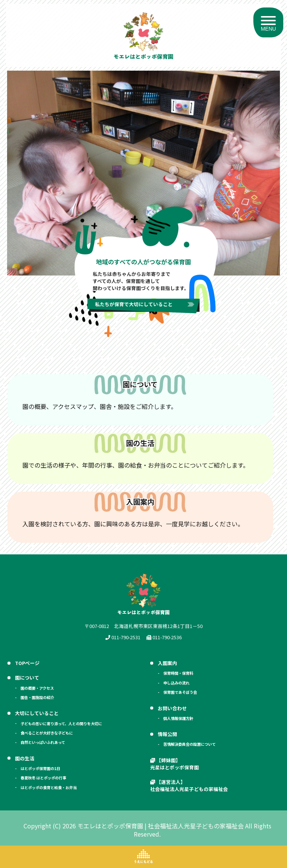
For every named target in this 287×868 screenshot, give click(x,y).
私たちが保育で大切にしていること (134, 304)
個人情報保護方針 (178, 718)
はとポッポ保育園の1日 (40, 768)
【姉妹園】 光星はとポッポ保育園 (175, 764)
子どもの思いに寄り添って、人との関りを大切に (61, 724)
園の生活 (25, 758)
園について (27, 678)
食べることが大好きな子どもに (47, 733)
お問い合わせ (172, 708)
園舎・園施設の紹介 (37, 697)
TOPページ (27, 663)
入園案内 (167, 663)
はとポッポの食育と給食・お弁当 (49, 787)
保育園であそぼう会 (180, 692)
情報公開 (167, 734)
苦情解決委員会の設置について (189, 744)
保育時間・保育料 (178, 673)
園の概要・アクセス (37, 688)
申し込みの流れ (176, 683)
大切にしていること (37, 713)
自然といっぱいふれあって (43, 742)
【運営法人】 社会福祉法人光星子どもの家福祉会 (189, 785)
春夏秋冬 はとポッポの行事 (43, 778)
